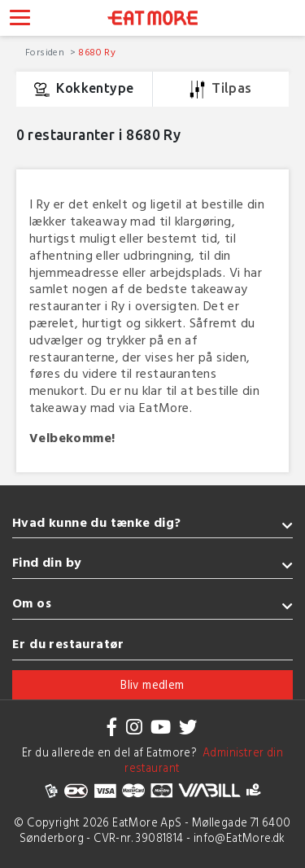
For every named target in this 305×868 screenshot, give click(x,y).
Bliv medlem (152, 684)
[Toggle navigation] (20, 20)
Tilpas (221, 90)
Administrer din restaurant (204, 760)
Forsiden (46, 51)
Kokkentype (84, 90)
